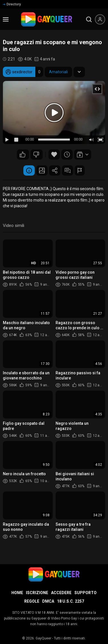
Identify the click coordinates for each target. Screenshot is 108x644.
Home (17, 593)
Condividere (55, 170)
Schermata (42, 170)
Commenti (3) (68, 170)
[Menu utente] (100, 19)
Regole (32, 601)
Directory (12, 4)
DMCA (48, 601)
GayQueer (43, 638)
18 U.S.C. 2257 (71, 601)
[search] (89, 19)
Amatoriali (58, 72)
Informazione (29, 170)
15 (23, 155)
